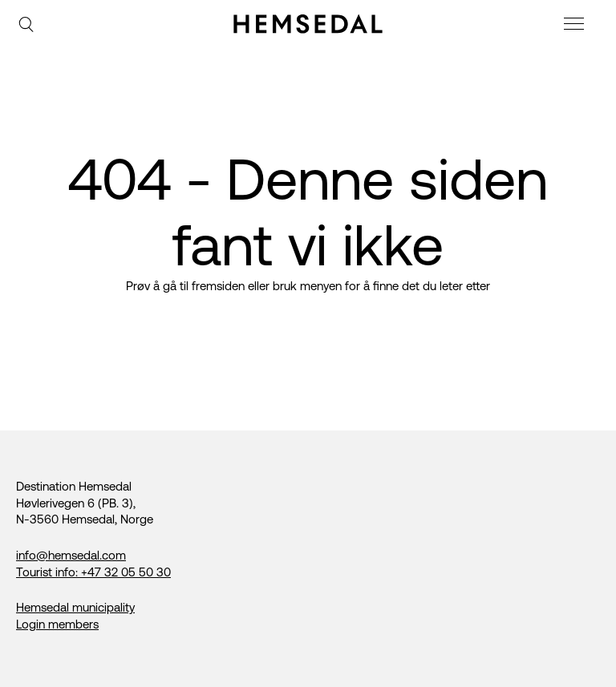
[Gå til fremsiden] (308, 24)
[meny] (576, 26)
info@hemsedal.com (71, 555)
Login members (57, 624)
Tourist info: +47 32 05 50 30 (93, 572)
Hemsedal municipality (75, 607)
